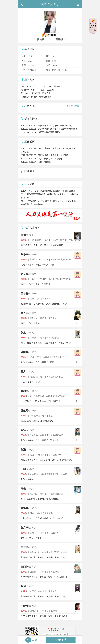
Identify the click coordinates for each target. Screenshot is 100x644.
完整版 (59, 39)
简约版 (41, 39)
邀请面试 (61, 640)
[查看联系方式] (73, 106)
